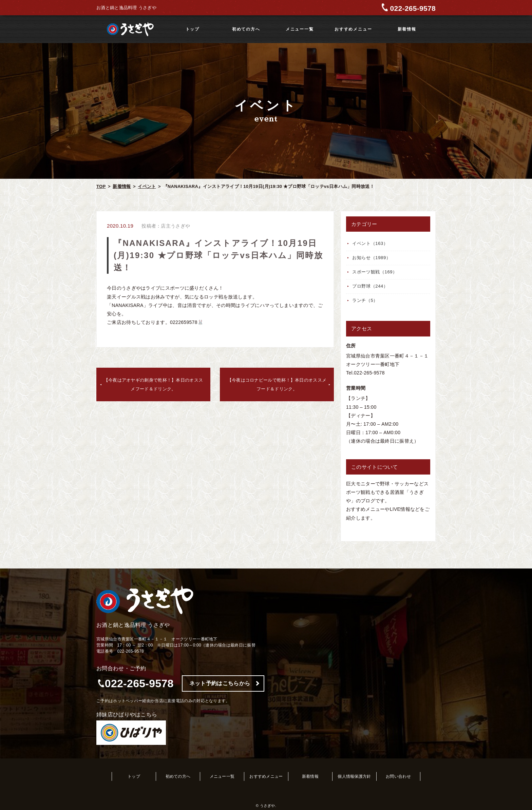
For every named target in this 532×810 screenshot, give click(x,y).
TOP (101, 186)
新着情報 (407, 29)
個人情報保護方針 (354, 776)
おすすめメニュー (353, 29)
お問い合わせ (398, 776)
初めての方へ (246, 29)
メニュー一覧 (300, 29)
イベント (147, 186)
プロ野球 (370, 286)
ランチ (365, 300)
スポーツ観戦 (375, 272)
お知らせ (371, 258)
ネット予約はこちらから (220, 683)
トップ (193, 29)
